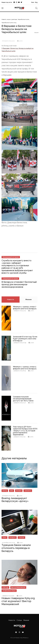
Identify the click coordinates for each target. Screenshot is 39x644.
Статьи (19, 620)
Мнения (28, 300)
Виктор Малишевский (18, 587)
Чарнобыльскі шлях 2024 (9, 23)
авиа (12, 491)
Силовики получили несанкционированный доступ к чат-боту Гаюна (23, 399)
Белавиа (19, 491)
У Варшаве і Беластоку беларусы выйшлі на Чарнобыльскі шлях (17, 50)
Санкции (21, 538)
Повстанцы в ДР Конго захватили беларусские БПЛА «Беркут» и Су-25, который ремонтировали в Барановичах (25, 431)
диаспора (14, 19)
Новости (4, 19)
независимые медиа (9, 591)
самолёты (28, 491)
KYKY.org (5, 587)
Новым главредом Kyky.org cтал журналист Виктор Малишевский (18, 601)
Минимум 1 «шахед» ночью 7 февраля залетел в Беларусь (25, 308)
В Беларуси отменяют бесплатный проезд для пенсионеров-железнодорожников (19, 284)
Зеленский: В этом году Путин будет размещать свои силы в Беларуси (25, 339)
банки (4, 538)
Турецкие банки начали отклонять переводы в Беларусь (16, 548)
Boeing (5, 491)
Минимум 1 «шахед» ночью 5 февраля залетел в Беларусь (25, 368)
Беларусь (13, 538)
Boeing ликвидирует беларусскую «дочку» (15, 500)
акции (9, 19)
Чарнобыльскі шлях (23, 19)
